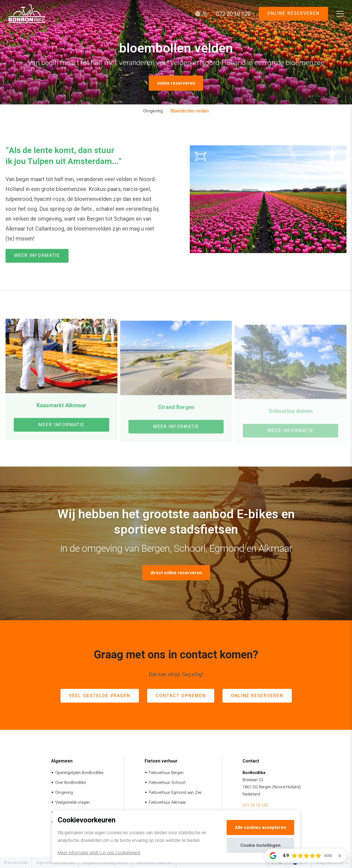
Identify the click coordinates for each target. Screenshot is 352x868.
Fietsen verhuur (161, 761)
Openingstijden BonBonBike (79, 773)
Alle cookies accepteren (260, 827)
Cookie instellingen (260, 845)
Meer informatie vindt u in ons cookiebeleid (99, 853)
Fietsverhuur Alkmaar (167, 802)
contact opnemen (181, 696)
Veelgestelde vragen (72, 802)
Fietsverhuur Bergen (166, 773)
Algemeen (62, 761)
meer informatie (37, 256)
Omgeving (153, 111)
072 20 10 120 (255, 805)
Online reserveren (293, 13)
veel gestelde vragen (100, 696)
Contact (251, 761)
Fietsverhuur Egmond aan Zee (175, 793)
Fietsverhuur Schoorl (167, 783)
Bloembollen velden (190, 111)
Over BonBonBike (71, 783)
